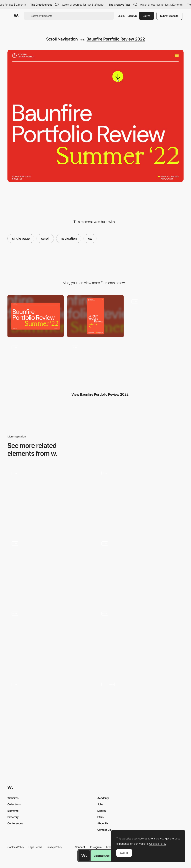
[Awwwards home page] (84, 856)
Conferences (15, 823)
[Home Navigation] (51, 640)
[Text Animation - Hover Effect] (95, 362)
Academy (103, 798)
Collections (14, 804)
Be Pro (147, 16)
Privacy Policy (54, 847)
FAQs (100, 817)
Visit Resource (102, 856)
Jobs (100, 804)
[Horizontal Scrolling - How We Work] (140, 640)
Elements (13, 811)
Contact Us (104, 830)
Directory (13, 817)
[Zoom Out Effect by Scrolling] (51, 709)
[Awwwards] (17, 16)
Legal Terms (35, 847)
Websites (13, 798)
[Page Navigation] (140, 499)
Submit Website (169, 16)
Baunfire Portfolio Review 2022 (116, 39)
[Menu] (155, 316)
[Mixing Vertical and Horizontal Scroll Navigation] (51, 568)
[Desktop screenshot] (36, 316)
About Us (103, 823)
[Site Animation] (36, 362)
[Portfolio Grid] (140, 710)
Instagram (96, 847)
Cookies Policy (16, 847)
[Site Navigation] (140, 569)
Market (102, 811)
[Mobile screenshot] (95, 316)
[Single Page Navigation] (51, 499)
